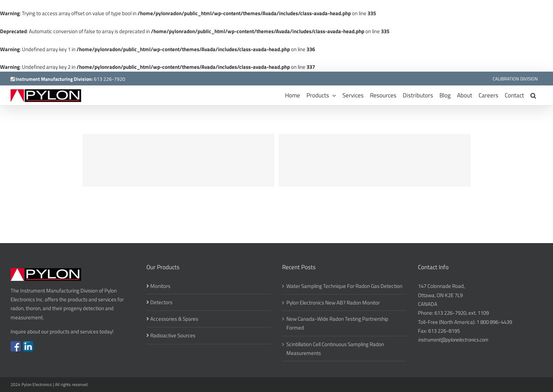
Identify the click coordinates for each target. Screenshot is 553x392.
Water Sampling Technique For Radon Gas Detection (344, 286)
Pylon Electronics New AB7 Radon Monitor (333, 303)
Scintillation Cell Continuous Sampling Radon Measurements (335, 349)
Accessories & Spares (174, 319)
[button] (533, 95)
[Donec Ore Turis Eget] (178, 160)
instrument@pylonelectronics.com (453, 340)
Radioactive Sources (173, 335)
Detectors (161, 302)
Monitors (160, 286)
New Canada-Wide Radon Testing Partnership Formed (337, 323)
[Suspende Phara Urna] (375, 160)
